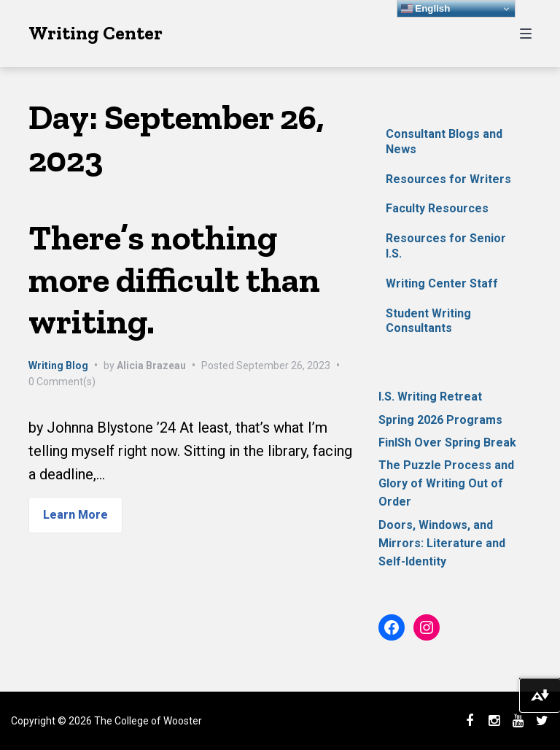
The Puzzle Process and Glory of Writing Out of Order (446, 483)
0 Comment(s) (62, 382)
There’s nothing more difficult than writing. (174, 279)
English (426, 9)
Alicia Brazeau (151, 366)
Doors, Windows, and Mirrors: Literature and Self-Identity (442, 543)
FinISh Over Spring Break (447, 442)
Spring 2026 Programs (440, 420)
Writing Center (96, 33)
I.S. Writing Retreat (430, 397)
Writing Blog (58, 366)
